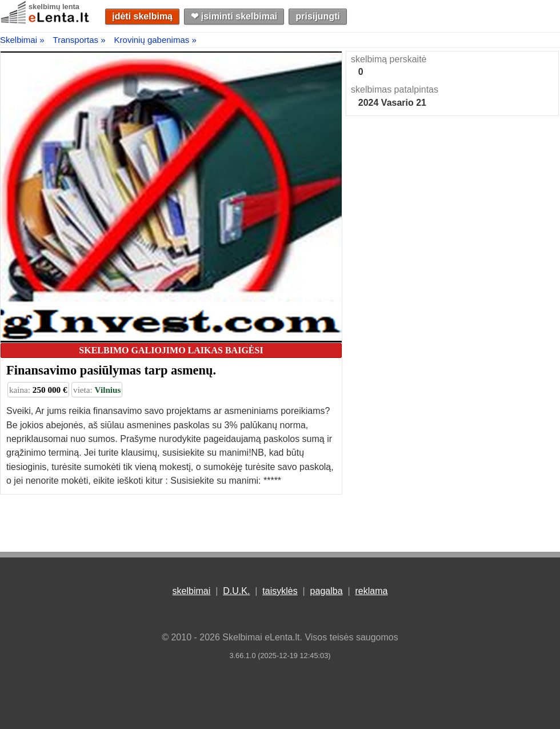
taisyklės (280, 591)
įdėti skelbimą (142, 16)
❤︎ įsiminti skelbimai (234, 16)
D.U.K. (236, 591)
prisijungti (318, 16)
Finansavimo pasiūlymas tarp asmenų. (111, 370)
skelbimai (192, 591)
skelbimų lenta (54, 7)
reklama (371, 591)
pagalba (327, 591)
